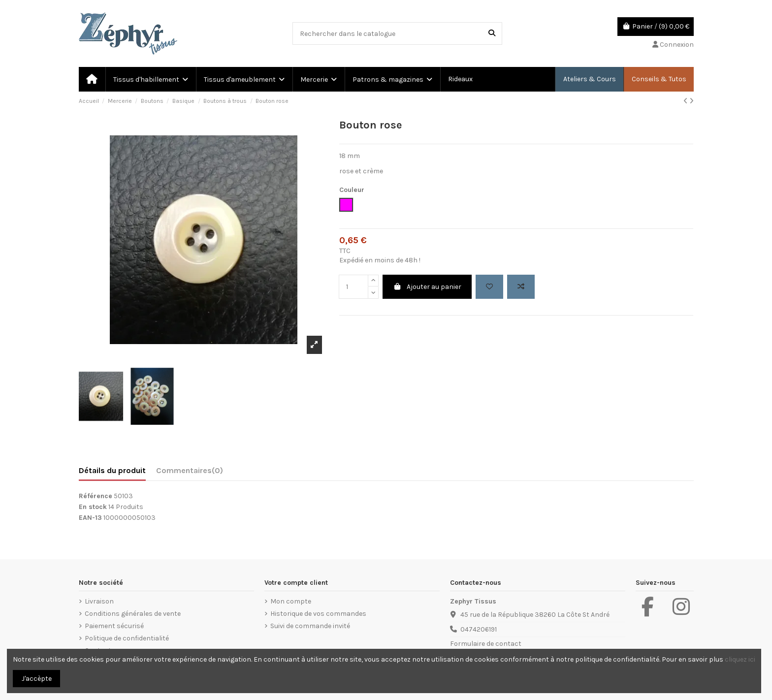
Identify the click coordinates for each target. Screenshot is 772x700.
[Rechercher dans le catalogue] (492, 33)
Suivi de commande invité (310, 626)
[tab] (190, 473)
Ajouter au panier (427, 287)
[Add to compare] (521, 287)
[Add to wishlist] (489, 287)
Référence (96, 496)
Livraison (99, 601)
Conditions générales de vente (133, 614)
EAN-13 (90, 518)
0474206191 (479, 629)
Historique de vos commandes (318, 614)
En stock (93, 507)
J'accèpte (37, 679)
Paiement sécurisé (114, 626)
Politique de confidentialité (127, 638)
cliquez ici (740, 659)
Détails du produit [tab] (112, 470)
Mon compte (291, 601)
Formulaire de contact (486, 644)
